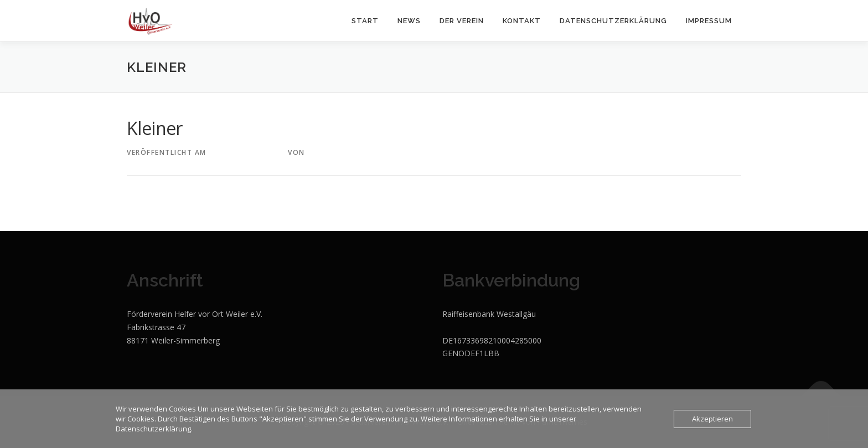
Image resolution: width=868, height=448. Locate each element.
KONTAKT (522, 21)
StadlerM (327, 152)
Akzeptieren (712, 419)
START (365, 21)
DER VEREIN (462, 21)
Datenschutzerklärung (613, 21)
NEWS (409, 21)
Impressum (709, 21)
